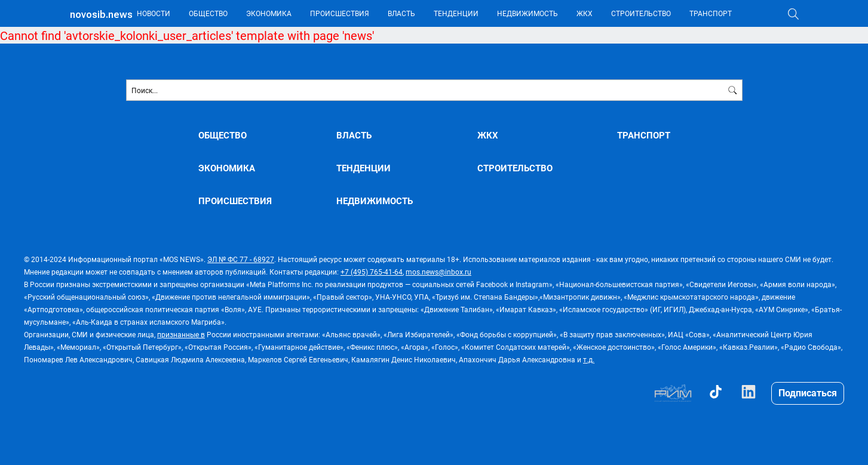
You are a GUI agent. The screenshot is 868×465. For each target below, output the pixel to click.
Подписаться (808, 392)
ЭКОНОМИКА (269, 13)
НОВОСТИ (154, 13)
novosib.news (101, 15)
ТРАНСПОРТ (711, 13)
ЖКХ (585, 13)
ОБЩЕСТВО (208, 13)
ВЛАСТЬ (401, 13)
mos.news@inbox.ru (438, 272)
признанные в (181, 334)
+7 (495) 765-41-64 (372, 272)
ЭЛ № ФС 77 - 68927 (241, 259)
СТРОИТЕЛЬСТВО (641, 13)
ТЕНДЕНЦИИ (456, 13)
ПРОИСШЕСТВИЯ (340, 13)
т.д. (589, 359)
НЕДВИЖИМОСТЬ (527, 13)
